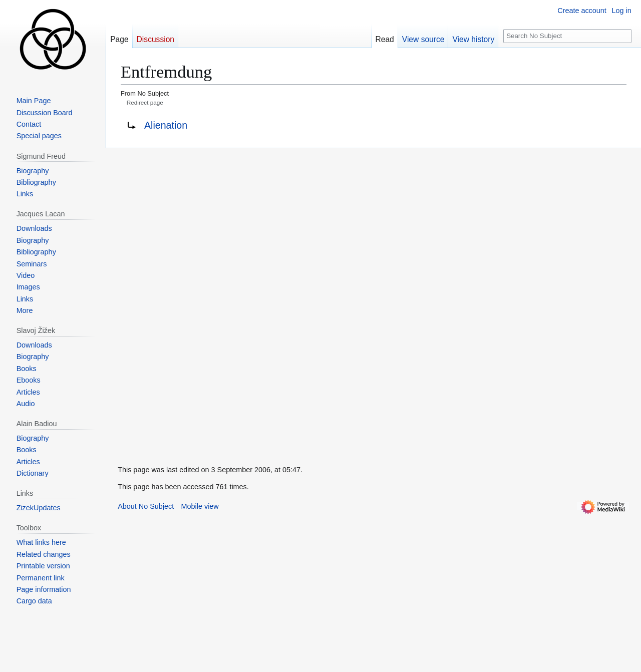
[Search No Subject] (567, 36)
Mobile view (200, 506)
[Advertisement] (181, 298)
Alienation (166, 125)
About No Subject (146, 506)
